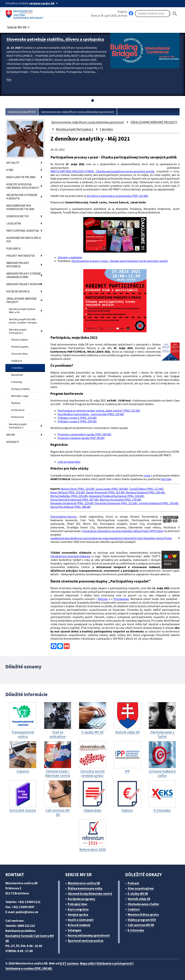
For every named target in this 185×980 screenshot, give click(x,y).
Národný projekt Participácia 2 (18, 426)
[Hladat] (175, 14)
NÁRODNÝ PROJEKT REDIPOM (24, 284)
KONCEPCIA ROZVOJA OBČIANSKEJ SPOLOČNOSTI (23, 186)
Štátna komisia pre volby (85, 888)
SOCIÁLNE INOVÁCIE (18, 291)
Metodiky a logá (20, 396)
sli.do (147, 475)
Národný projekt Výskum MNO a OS (22, 311)
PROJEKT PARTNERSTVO (21, 256)
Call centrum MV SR (141, 925)
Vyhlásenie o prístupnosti (114, 963)
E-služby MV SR (138, 894)
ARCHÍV (11, 435)
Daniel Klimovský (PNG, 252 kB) (105, 492)
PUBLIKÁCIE (13, 249)
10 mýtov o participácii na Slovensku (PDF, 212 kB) (117, 196)
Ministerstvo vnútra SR (84, 883)
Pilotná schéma (19, 340)
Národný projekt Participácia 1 (18, 331)
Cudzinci (134, 909)
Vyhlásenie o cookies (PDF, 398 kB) (29, 968)
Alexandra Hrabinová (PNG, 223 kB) (72, 503)
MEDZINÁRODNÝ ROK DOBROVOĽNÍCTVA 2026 (20, 207)
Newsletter (17, 375)
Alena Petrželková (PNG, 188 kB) (71, 507)
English (122, 12)
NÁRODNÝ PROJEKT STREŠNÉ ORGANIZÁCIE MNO (23, 275)
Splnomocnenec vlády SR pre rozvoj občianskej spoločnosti (78, 112)
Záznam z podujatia (70, 257)
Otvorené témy (20, 354)
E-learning (17, 382)
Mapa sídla (87, 963)
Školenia (16, 403)
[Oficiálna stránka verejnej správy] (44, 3)
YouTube (166, 479)
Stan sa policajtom (141, 888)
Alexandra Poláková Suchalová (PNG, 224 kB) (116, 496)
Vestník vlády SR (139, 899)
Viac (9, 79)
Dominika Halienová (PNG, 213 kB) (116, 503)
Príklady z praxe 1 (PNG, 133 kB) (77, 418)
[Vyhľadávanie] (153, 14)
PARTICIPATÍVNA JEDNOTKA (22, 231)
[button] (19, 26)
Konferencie (18, 410)
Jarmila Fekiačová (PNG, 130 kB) (158, 503)
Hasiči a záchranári (81, 920)
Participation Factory (64, 517)
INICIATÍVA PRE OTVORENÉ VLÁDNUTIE (22, 197)
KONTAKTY (13, 442)
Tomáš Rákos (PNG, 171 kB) (146, 489)
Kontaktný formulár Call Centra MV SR (30, 938)
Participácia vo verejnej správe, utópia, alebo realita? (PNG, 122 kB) (99, 410)
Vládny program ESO (142, 920)
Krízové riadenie (79, 925)
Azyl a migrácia (78, 909)
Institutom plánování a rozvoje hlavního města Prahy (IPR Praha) (123, 531)
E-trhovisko (136, 930)
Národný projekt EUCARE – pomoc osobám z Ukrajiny (23, 321)
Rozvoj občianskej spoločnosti (89, 935)
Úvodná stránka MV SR (22, 112)
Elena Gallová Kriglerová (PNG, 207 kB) (74, 500)
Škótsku (103, 599)
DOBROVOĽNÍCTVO (18, 216)
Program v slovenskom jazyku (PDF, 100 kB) (84, 434)
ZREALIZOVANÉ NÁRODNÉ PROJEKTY (21, 300)
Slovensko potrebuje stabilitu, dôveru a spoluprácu (55, 39)
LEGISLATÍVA (14, 223)
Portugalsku (121, 599)
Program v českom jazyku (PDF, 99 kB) (81, 438)
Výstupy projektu (20, 389)
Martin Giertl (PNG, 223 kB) (78, 489)
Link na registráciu (69, 462)
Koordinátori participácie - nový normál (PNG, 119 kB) (91, 414)
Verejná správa (78, 915)
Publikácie (17, 361)
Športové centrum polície (86, 941)
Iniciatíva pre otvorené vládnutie (70, 556)
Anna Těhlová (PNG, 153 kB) (68, 492)
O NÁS (10, 170)
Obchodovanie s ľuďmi (143, 904)
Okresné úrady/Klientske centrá (90, 894)
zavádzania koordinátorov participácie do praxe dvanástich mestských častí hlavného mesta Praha (111, 538)
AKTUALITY (13, 163)
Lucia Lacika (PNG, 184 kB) (112, 489)
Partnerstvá (18, 417)
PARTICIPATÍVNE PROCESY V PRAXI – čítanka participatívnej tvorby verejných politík (102, 171)
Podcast (133, 883)
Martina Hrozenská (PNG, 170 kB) (120, 500)
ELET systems (69, 963)
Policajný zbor (78, 904)
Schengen (75, 930)
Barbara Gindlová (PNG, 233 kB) (146, 492)
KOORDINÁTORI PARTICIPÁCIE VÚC (24, 240)
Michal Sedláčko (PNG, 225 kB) (69, 496)
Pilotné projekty (20, 347)
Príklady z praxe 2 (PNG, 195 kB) (77, 421)
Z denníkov (17, 368)
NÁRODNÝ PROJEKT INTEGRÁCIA (18, 265)
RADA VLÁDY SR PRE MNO (21, 177)
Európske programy (81, 899)
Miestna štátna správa (143, 915)
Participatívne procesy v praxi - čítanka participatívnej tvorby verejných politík (120, 261)
